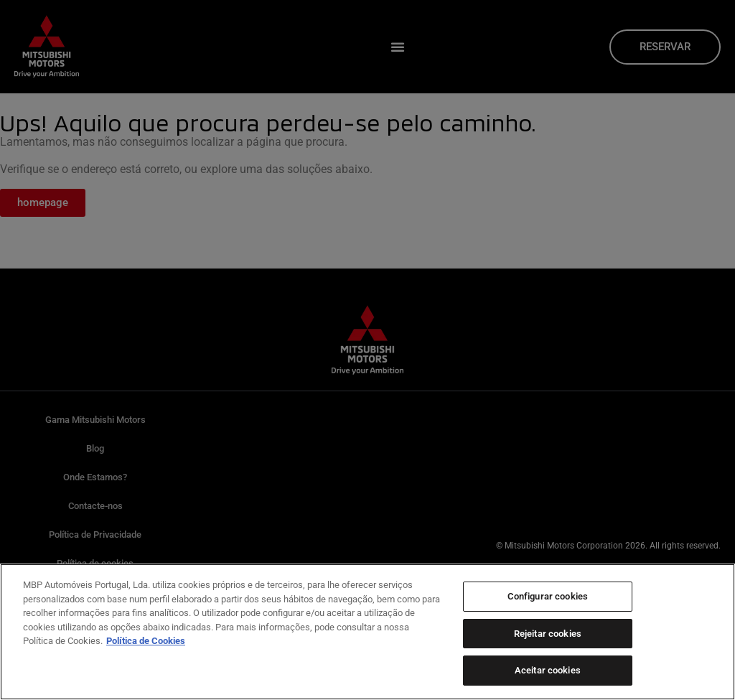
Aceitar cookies (548, 670)
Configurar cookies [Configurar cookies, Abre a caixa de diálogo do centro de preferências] (548, 596)
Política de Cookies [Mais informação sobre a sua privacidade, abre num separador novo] (146, 641)
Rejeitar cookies (548, 634)
